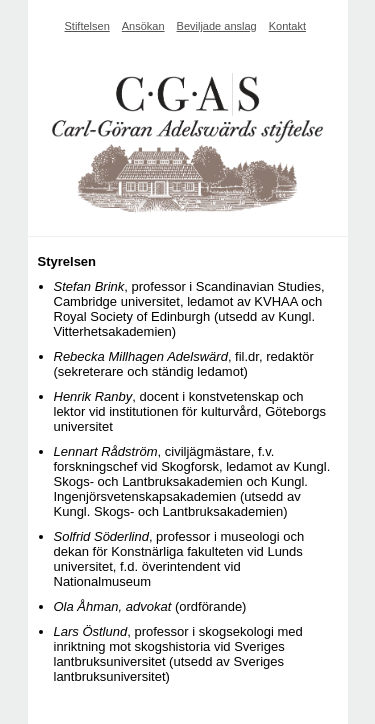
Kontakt (287, 26)
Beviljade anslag (217, 26)
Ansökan (143, 26)
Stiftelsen (87, 26)
